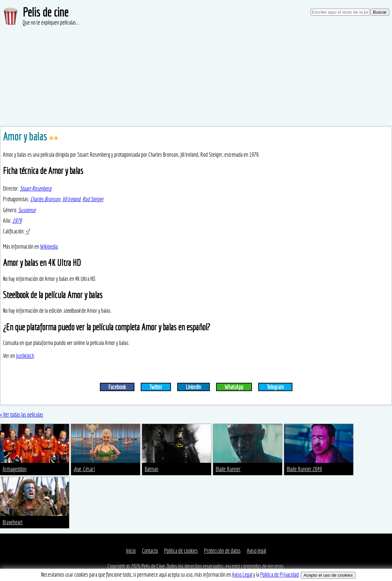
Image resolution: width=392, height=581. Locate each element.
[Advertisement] (196, 76)
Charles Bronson (45, 199)
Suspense (27, 210)
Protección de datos (222, 551)
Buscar (380, 12)
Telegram (275, 387)
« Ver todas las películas (22, 415)
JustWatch (25, 356)
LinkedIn (194, 387)
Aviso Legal (242, 575)
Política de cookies (181, 551)
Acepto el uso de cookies (328, 575)
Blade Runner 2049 (304, 469)
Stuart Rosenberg (36, 188)
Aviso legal (257, 551)
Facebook (117, 387)
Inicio (131, 551)
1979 (17, 221)
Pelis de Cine (153, 566)
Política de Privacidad (279, 575)
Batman (152, 469)
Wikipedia (49, 247)
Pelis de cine (45, 12)
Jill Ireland (71, 199)
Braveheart (13, 522)
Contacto (150, 551)
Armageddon (15, 469)
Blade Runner (228, 469)
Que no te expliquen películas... (51, 22)
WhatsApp (234, 387)
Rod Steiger (93, 199)
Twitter (156, 387)
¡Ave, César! (84, 469)
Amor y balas (26, 136)
